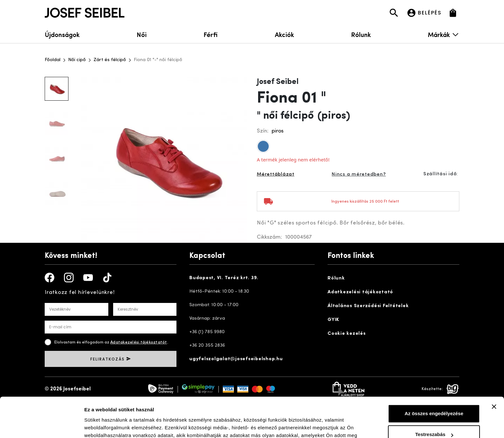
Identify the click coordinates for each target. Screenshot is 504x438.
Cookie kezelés (347, 334)
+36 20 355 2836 (207, 346)
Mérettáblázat (276, 174)
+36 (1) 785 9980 (207, 332)
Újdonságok (62, 34)
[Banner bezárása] (494, 371)
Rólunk (361, 34)
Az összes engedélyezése (434, 378)
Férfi (211, 34)
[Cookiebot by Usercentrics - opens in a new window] (42, 425)
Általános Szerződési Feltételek (368, 306)
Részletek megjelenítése (112, 425)
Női (142, 34)
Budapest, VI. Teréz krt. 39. (224, 278)
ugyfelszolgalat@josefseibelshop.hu (236, 359)
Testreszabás (434, 399)
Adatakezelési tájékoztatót (139, 342)
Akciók (284, 34)
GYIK (333, 320)
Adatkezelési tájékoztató (360, 292)
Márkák (444, 34)
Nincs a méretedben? (359, 174)
